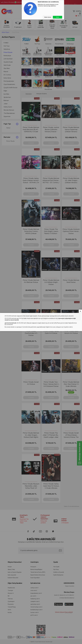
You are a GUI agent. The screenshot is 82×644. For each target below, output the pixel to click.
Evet (58, 17)
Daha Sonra (48, 17)
